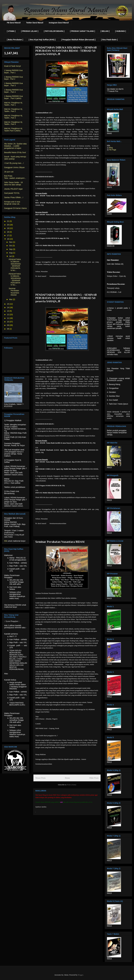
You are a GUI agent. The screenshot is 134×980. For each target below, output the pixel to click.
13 (8, 311)
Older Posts (94, 778)
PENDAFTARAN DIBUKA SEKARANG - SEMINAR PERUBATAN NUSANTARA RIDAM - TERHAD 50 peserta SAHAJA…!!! (66, 51)
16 (8, 239)
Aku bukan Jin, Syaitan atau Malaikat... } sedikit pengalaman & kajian (15, 146)
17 (8, 235)
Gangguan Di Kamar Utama (15, 208)
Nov (11, 242)
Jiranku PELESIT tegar (13, 189)
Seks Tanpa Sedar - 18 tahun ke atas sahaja (13, 184)
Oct (11, 246)
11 (8, 318)
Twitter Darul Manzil (35, 23)
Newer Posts (40, 778)
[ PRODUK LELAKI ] (30, 31)
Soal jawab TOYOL (12, 193)
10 (8, 322)
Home (67, 778)
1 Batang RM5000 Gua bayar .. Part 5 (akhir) (13, 97)
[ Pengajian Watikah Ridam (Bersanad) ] (78, 40)
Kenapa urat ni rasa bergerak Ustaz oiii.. (12, 203)
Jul (11, 256)
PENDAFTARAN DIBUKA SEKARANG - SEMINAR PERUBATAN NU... (15, 265)
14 (8, 307)
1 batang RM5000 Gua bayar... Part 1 (13, 71)
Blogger (80, 975)
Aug (11, 253)
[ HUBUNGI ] (120, 31)
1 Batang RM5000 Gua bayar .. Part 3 (13, 84)
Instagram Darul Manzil (59, 23)
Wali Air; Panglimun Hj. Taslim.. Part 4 (13, 123)
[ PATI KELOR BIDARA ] (54, 31)
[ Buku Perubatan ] (15, 40)
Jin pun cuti (9, 172)
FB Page (113, 150)
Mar (11, 299)
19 (8, 228)
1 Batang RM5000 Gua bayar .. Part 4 (13, 91)
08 (8, 329)
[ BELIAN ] (105, 31)
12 (8, 315)
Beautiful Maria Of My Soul (15, 152)
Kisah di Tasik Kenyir (13, 66)
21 (8, 221)
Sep (11, 249)
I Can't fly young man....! (14, 163)
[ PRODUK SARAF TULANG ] (82, 31)
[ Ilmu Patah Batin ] (109, 40)
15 (8, 304)
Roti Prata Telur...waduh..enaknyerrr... (15, 177)
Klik (6, 541)
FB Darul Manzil (14, 23)
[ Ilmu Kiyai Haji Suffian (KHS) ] (42, 40)
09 (8, 325)
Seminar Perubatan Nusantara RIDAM (60, 542)
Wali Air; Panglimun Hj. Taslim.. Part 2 (13, 110)
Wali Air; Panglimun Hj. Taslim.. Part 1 (13, 104)
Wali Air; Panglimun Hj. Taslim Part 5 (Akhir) (13, 130)
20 (8, 225)
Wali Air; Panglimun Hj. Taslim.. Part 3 (13, 117)
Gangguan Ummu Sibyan (14, 167)
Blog (111, 148)
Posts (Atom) (72, 785)
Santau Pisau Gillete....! (14, 197)
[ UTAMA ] (11, 31)
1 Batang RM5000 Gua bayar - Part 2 (13, 78)
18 (8, 232)
